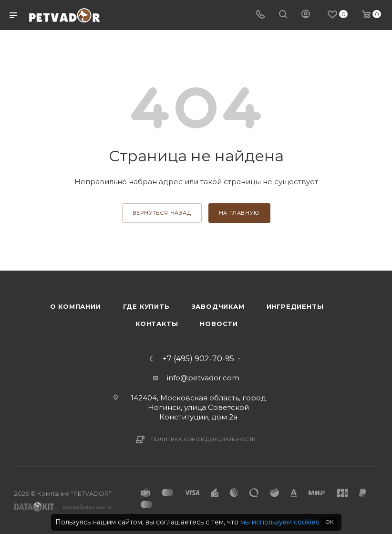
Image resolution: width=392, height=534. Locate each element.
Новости (219, 324)
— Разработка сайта (63, 507)
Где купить (146, 306)
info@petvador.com (203, 378)
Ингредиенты (295, 306)
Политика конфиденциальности (204, 439)
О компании (76, 306)
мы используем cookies (280, 522)
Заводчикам (218, 306)
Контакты (157, 324)
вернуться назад (162, 213)
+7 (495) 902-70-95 (198, 359)
